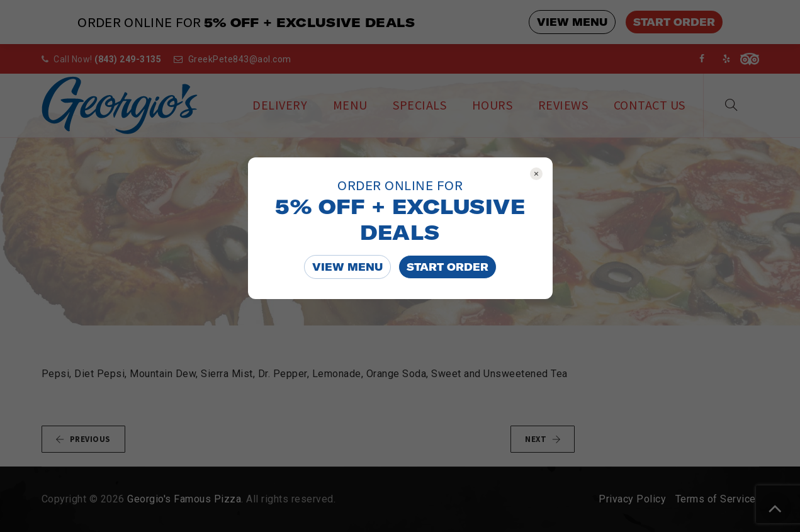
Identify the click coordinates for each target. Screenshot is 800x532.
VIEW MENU (347, 267)
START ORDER (448, 267)
